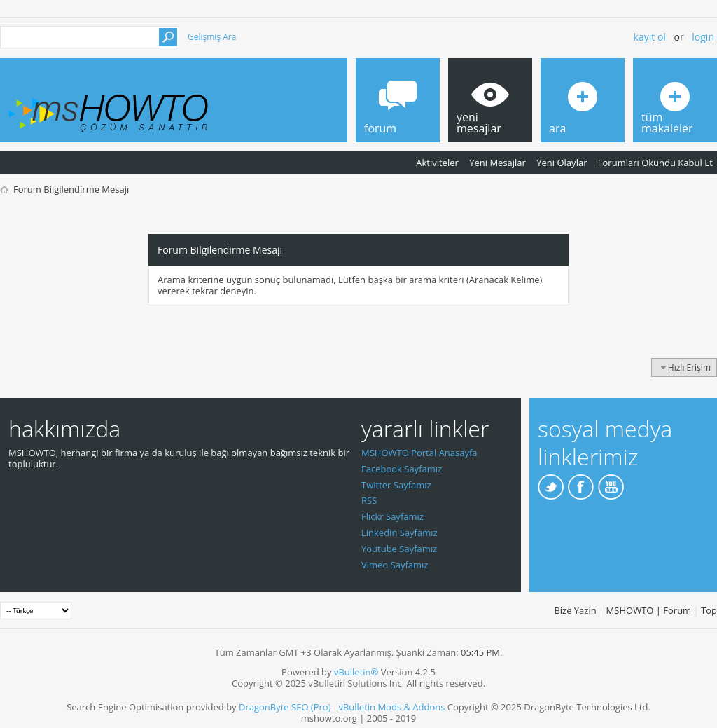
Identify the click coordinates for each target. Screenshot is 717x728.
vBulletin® (356, 672)
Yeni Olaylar (562, 163)
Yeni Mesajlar (497, 163)
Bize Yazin (575, 610)
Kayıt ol (650, 37)
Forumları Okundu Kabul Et (655, 163)
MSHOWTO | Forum (649, 610)
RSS (369, 500)
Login (703, 37)
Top (709, 610)
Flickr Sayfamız (392, 516)
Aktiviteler (437, 163)
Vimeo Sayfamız (395, 565)
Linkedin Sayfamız (399, 533)
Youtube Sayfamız (399, 549)
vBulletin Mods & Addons (391, 707)
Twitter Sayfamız (396, 485)
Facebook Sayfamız (402, 469)
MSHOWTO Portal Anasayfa (419, 453)
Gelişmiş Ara (212, 37)
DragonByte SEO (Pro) (285, 707)
